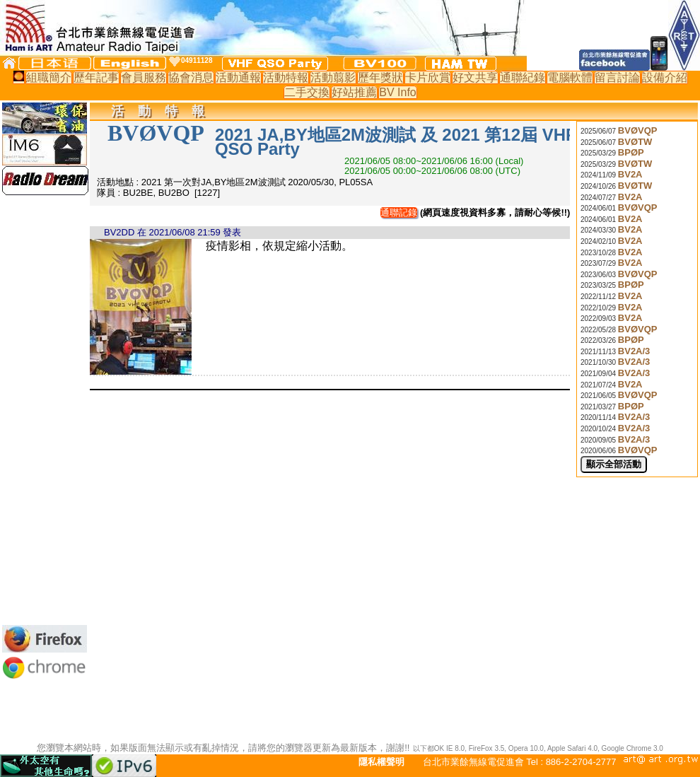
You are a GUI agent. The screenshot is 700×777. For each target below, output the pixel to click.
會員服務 (144, 77)
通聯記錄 (399, 212)
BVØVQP (638, 130)
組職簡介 (49, 77)
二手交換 (307, 92)
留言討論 (617, 77)
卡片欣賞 (428, 77)
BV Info (397, 92)
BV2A (630, 174)
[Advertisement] (45, 410)
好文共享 (475, 77)
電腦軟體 (570, 77)
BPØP (631, 152)
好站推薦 (354, 92)
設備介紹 (665, 77)
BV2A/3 (634, 351)
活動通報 (238, 77)
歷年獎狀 (380, 77)
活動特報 (286, 77)
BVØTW (635, 142)
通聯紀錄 (523, 77)
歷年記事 (96, 77)
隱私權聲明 (381, 762)
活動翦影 (333, 77)
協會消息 (191, 77)
